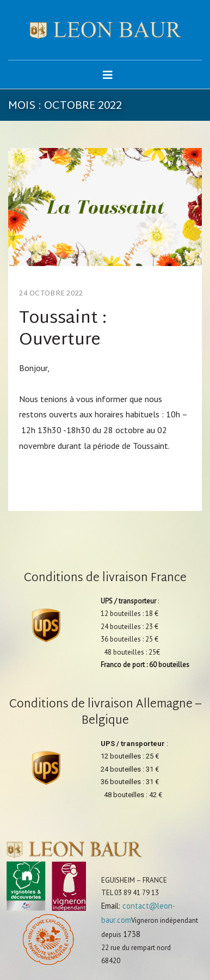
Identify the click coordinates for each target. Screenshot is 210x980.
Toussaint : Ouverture (63, 329)
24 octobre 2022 (51, 294)
